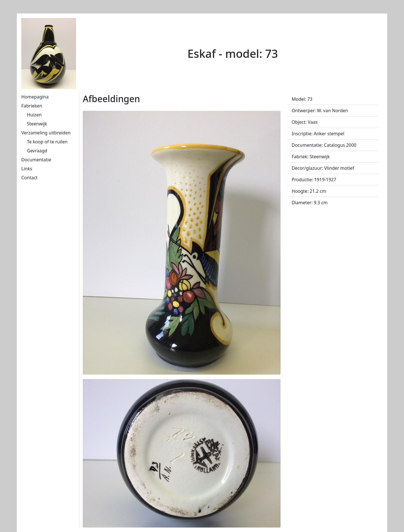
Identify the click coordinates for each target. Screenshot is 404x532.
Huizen (34, 115)
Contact (29, 178)
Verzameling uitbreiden (46, 133)
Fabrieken (32, 106)
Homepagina (35, 97)
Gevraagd (37, 151)
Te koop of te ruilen (47, 142)
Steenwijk (37, 124)
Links (27, 169)
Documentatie (36, 160)
